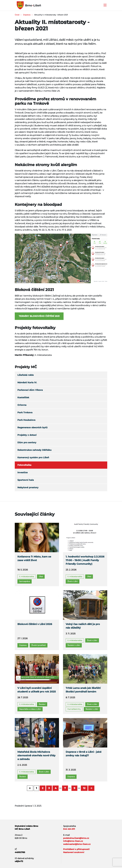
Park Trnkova (25, 413)
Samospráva (25, 581)
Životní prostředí (39, 645)
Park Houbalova (26, 420)
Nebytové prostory (28, 487)
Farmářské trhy (74, 709)
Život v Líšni (73, 581)
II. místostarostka (27, 576)
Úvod (17, 15)
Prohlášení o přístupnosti (76, 849)
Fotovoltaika (24, 465)
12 (84, 788)
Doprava (27, 15)
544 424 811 (69, 829)
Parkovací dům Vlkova (30, 390)
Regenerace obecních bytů (32, 428)
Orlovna (22, 405)
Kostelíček (23, 398)
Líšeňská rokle (26, 375)
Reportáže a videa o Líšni (30, 709)
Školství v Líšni (74, 645)
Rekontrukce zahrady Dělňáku (34, 450)
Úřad (41, 576)
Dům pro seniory (27, 443)
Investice (23, 472)
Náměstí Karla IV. (27, 383)
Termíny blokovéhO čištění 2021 (39, 316)
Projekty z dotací (27, 435)
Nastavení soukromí (74, 852)
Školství (42, 704)
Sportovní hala (26, 480)
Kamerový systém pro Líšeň (33, 458)
